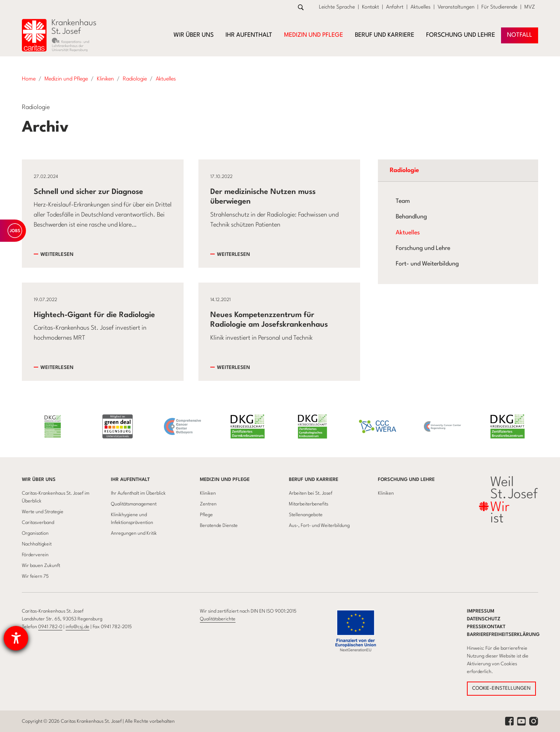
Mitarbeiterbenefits (309, 504)
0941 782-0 (50, 627)
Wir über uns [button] (194, 35)
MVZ (530, 7)
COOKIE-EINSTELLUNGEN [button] (501, 688)
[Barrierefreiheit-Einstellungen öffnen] (16, 638)
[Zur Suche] (301, 7)
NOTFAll (520, 35)
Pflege (206, 515)
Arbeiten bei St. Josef (311, 493)
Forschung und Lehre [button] (461, 35)
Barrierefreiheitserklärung (503, 635)
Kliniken (208, 493)
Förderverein (35, 555)
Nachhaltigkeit (37, 544)
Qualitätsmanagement (134, 504)
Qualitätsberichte (218, 619)
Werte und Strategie (43, 512)
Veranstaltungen (456, 7)
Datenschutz (484, 619)
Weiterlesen (57, 255)
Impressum (481, 611)
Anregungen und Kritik (134, 533)
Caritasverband (38, 523)
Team (403, 201)
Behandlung (411, 217)
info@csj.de (78, 627)
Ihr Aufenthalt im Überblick (138, 493)
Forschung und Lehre (423, 248)
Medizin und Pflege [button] (314, 35)
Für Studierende (499, 7)
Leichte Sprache (337, 7)
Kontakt (370, 7)
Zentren (208, 504)
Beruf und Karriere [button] (385, 35)
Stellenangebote (306, 515)
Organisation (35, 533)
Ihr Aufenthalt (130, 480)
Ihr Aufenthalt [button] (249, 35)
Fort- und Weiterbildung (427, 264)
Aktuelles (421, 7)
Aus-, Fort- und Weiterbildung (319, 526)
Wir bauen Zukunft (41, 566)
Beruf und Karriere (314, 480)
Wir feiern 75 (35, 576)
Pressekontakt (486, 627)
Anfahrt (395, 7)
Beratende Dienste (219, 526)
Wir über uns (39, 480)
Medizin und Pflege (225, 480)
